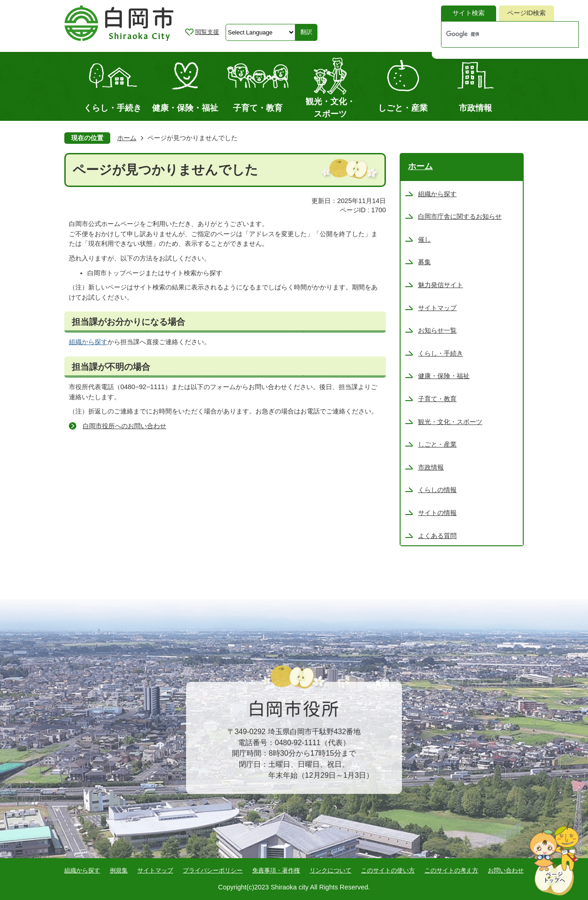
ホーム (127, 138)
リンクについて (331, 870)
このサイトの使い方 (388, 870)
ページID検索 (526, 13)
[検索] (500, 34)
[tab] (469, 13)
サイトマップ (155, 870)
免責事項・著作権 (276, 870)
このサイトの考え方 (451, 870)
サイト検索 (469, 13)
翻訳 (306, 32)
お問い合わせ (506, 870)
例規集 (119, 870)
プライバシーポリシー (213, 870)
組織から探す (88, 342)
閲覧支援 (207, 32)
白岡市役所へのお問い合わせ (124, 426)
